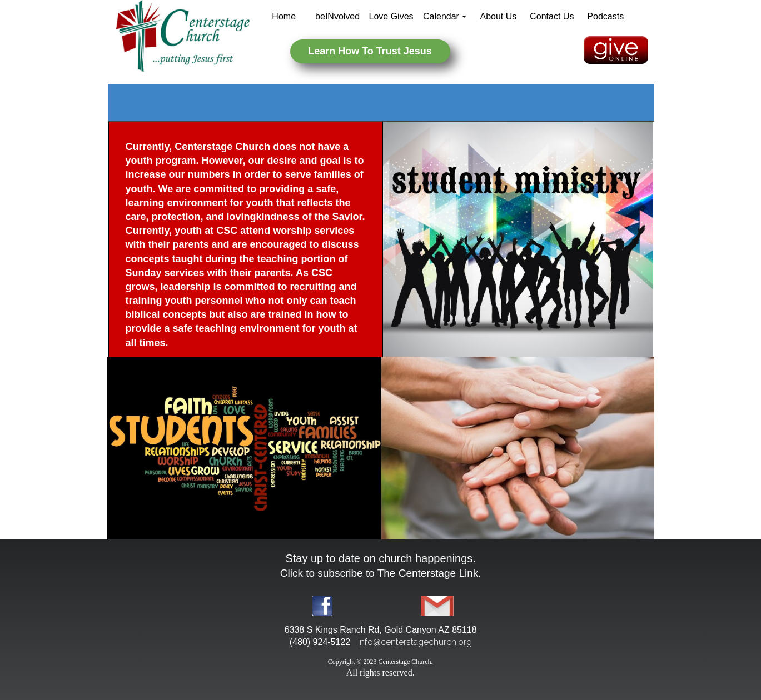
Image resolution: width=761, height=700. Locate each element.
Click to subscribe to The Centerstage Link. (381, 573)
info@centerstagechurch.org (415, 642)
